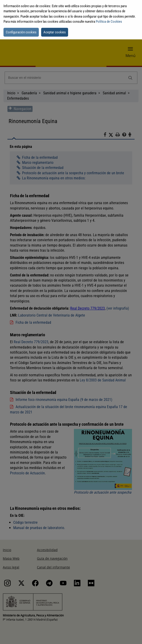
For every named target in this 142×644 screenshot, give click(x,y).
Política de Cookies (109, 22)
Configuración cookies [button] (21, 32)
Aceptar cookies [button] (55, 32)
